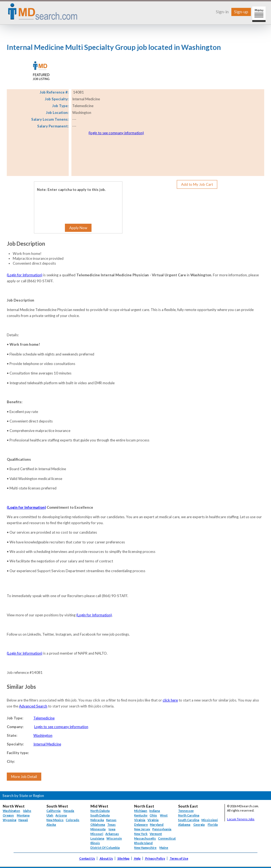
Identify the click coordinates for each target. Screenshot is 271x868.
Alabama (184, 824)
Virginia (153, 820)
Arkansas (112, 834)
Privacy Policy (155, 858)
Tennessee (186, 811)
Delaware (141, 824)
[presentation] (70, 204)
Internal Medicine (47, 744)
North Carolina (189, 815)
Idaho (27, 811)
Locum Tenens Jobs (241, 819)
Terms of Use (179, 858)
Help (137, 858)
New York (141, 834)
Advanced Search (33, 706)
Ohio (153, 815)
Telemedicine (44, 718)
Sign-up (241, 12)
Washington (43, 735)
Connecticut (167, 838)
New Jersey (142, 829)
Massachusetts (145, 838)
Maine (164, 848)
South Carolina (189, 820)
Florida (213, 824)
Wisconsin (114, 838)
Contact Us (87, 858)
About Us (106, 858)
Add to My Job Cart (197, 184)
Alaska (51, 824)
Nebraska (97, 820)
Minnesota (98, 829)
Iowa (112, 829)
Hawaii (23, 820)
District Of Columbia (105, 848)
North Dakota (100, 811)
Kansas (111, 820)
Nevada (69, 811)
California (53, 811)
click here (170, 700)
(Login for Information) (25, 275)
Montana (23, 815)
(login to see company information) (116, 133)
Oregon (8, 815)
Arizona (61, 815)
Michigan (141, 811)
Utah (50, 815)
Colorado (73, 820)
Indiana (155, 811)
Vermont (156, 834)
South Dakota (100, 815)
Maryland (157, 824)
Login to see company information (61, 727)
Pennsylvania (162, 829)
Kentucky (141, 815)
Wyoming (10, 820)
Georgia (199, 824)
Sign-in (222, 12)
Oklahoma (98, 824)
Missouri (97, 834)
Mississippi (210, 820)
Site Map (124, 858)
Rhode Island (143, 843)
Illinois (95, 843)
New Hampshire (145, 848)
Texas (111, 824)
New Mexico (55, 820)
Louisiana (97, 838)
